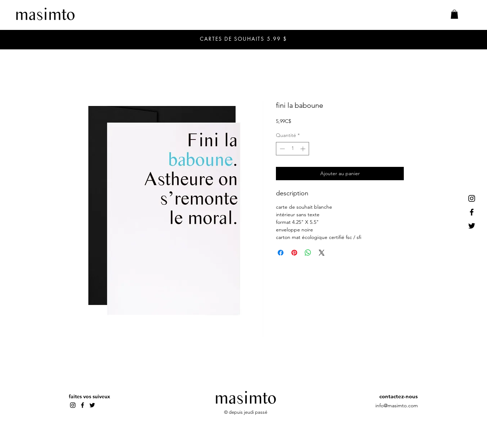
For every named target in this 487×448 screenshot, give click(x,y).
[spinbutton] (292, 149)
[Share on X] (322, 253)
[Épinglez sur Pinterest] (294, 253)
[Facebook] (472, 212)
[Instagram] (472, 198)
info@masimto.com (397, 405)
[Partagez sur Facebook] (281, 253)
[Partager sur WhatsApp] (308, 253)
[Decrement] (282, 149)
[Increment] (303, 149)
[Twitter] (472, 226)
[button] (454, 14)
